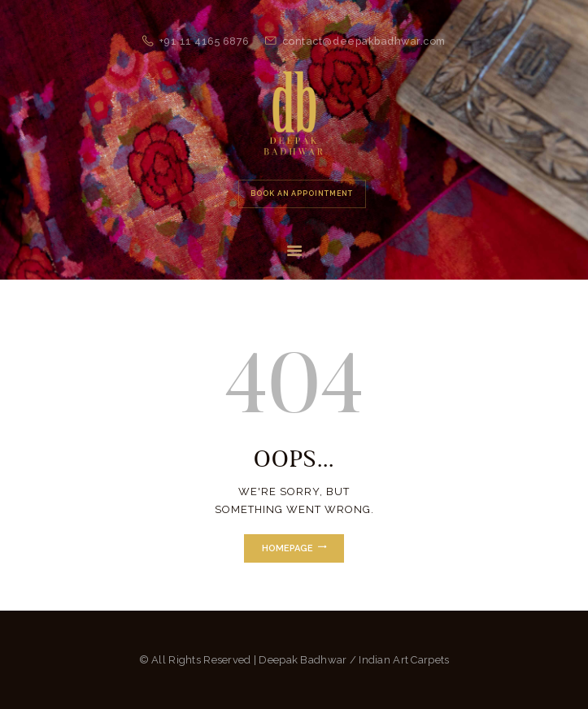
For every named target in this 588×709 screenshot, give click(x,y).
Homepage (287, 548)
